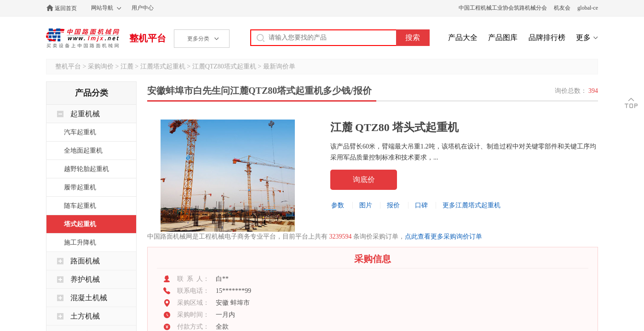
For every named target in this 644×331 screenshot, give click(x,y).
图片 (366, 205)
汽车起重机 (80, 132)
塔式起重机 (80, 224)
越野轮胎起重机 (86, 169)
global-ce (588, 8)
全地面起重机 (83, 151)
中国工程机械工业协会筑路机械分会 (503, 8)
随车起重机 (80, 206)
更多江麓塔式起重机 (471, 205)
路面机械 (85, 261)
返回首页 (66, 8)
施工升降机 (80, 243)
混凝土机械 (89, 298)
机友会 (562, 8)
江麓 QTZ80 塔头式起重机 (394, 127)
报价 (393, 205)
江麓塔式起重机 (163, 66)
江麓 (127, 66)
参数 (338, 205)
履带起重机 (80, 187)
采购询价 (101, 66)
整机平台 (148, 38)
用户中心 (143, 8)
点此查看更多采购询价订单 (443, 237)
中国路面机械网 (83, 38)
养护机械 (85, 279)
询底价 (364, 180)
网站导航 (102, 8)
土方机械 (85, 316)
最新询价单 (279, 66)
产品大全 (463, 37)
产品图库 (503, 37)
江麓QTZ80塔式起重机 (224, 66)
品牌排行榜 (547, 37)
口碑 (421, 205)
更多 (583, 37)
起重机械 (85, 114)
